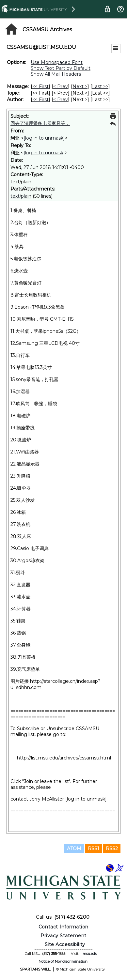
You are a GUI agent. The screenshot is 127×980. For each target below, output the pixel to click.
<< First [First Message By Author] (40, 100)
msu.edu (90, 954)
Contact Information (63, 927)
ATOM (74, 849)
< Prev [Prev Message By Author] (61, 100)
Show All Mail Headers (56, 74)
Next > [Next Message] (80, 86)
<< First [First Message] (40, 86)
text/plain (21, 196)
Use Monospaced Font (57, 62)
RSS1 (94, 849)
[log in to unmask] (44, 138)
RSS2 (112, 849)
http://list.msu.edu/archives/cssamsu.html (64, 758)
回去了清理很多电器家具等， (40, 123)
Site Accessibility (65, 944)
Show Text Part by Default (61, 68)
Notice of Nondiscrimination (63, 961)
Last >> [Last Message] (100, 86)
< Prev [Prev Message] (61, 86)
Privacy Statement (63, 936)
